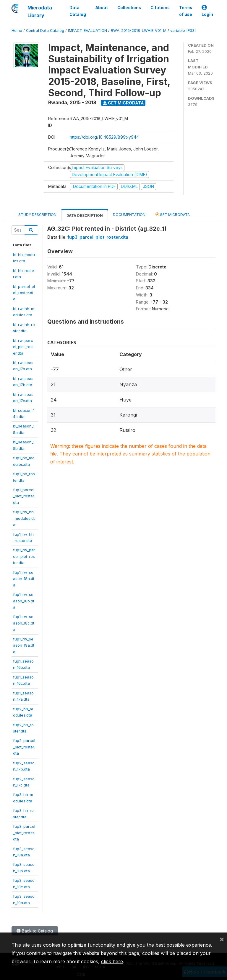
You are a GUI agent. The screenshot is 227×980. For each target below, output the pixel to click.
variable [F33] (183, 31)
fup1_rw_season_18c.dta (24, 623)
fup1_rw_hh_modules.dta (24, 518)
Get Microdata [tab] (173, 214)
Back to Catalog (35, 931)
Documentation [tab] (129, 215)
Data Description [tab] (85, 215)
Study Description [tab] (37, 215)
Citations (160, 8)
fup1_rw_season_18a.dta (24, 579)
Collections (129, 8)
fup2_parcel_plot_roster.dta (24, 747)
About (102, 8)
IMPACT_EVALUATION (87, 31)
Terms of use (186, 11)
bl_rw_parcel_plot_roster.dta (23, 347)
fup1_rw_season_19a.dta (24, 645)
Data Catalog (78, 11)
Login (207, 11)
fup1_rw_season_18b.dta (24, 601)
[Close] (222, 939)
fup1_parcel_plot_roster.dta (24, 496)
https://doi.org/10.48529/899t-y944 (104, 137)
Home (17, 31)
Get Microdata (123, 103)
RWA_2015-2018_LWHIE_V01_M (139, 31)
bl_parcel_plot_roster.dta (24, 293)
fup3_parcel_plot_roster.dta (24, 833)
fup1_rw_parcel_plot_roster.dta (24, 556)
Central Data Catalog (45, 31)
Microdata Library (40, 12)
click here (112, 961)
